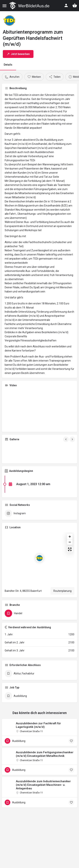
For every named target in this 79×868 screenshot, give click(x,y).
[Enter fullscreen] (70, 549)
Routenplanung (62, 591)
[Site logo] (30, 6)
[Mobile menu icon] (4, 6)
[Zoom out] (70, 542)
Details (8, 65)
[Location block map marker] (39, 558)
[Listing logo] (9, 21)
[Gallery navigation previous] (66, 439)
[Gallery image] (16, 452)
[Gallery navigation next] (73, 439)
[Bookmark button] (71, 741)
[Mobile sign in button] (66, 5)
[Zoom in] (70, 537)
